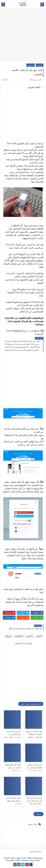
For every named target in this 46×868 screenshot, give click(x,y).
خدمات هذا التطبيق (27, 172)
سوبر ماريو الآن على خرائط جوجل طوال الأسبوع (13, 801)
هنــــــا (30, 331)
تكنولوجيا (19, 636)
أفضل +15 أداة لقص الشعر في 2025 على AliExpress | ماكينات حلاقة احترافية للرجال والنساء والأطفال (23, 347)
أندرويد (31, 65)
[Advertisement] (23, 36)
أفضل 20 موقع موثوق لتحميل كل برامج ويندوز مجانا (13, 768)
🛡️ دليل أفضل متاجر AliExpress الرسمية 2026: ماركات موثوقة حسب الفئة (23, 341)
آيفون (40, 65)
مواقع (9, 636)
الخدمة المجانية (37, 163)
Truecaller (10, 245)
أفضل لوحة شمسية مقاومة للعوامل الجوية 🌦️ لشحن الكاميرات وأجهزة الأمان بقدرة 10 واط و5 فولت (23, 350)
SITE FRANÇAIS (36, 852)
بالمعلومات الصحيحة (16, 273)
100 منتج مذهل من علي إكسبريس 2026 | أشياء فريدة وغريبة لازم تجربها (23, 344)
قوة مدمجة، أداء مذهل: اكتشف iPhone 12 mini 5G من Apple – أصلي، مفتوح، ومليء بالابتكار (34, 737)
